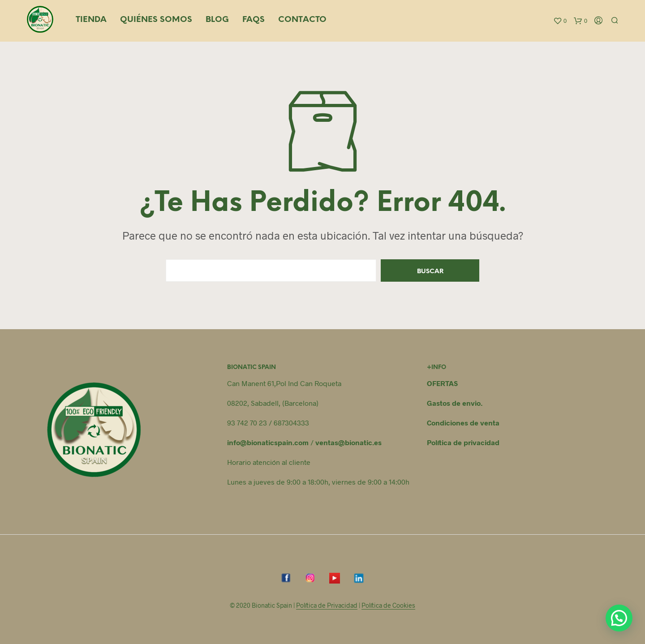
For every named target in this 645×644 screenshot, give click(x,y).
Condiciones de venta (463, 423)
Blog (217, 20)
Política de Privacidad (327, 605)
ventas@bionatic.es (348, 442)
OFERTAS (442, 383)
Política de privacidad (463, 442)
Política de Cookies (388, 605)
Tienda (91, 20)
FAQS (254, 20)
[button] (619, 618)
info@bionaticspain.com (268, 442)
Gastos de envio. (455, 403)
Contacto (302, 20)
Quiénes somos (156, 20)
